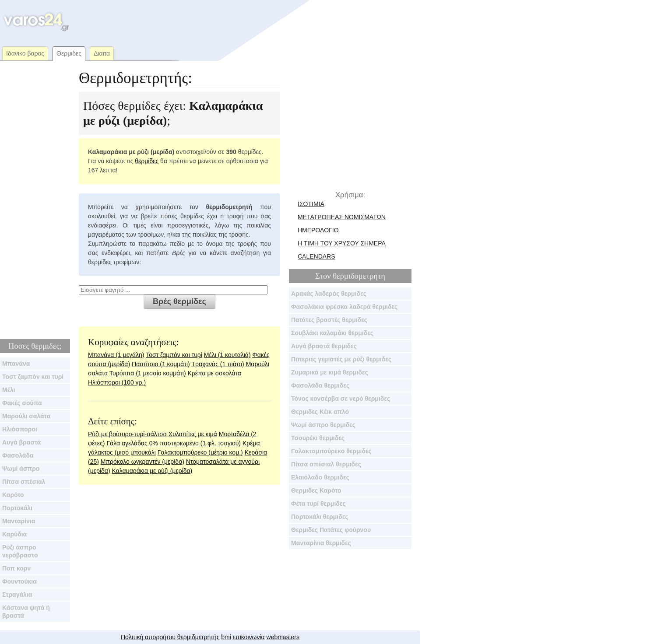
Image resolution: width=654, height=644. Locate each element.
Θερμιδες (69, 53)
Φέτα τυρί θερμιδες (318, 504)
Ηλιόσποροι (20, 429)
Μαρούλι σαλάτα (26, 416)
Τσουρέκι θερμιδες (318, 438)
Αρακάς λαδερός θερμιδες (329, 294)
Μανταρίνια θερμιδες (321, 543)
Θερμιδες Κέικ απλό (320, 412)
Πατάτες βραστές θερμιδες (329, 320)
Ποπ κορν (16, 568)
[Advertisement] (238, 22)
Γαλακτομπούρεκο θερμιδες (331, 451)
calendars (316, 256)
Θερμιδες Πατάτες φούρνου (331, 530)
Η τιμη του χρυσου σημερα (342, 243)
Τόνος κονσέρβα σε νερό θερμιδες (341, 399)
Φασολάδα (18, 455)
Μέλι (9, 390)
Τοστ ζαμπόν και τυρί (33, 377)
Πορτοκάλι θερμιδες (320, 517)
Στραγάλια (17, 595)
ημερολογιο (318, 230)
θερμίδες (147, 161)
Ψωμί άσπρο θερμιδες (323, 425)
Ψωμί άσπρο (21, 469)
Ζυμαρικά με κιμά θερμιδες (330, 372)
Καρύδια (14, 534)
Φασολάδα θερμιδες (320, 385)
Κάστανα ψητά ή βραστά (26, 612)
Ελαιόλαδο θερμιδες (320, 477)
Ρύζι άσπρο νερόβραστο (20, 551)
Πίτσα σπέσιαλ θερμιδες (326, 464)
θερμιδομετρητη (359, 276)
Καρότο (13, 495)
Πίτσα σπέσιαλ (24, 482)
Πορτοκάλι (17, 508)
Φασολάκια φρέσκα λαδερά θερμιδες (344, 307)
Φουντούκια (19, 581)
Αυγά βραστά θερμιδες (324, 346)
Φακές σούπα (22, 403)
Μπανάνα (16, 364)
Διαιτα (102, 53)
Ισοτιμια (311, 204)
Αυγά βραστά (21, 442)
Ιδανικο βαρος (25, 53)
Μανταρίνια (19, 521)
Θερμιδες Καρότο (316, 490)
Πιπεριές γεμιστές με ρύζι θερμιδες (341, 359)
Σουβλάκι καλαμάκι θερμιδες (332, 333)
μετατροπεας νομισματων (342, 217)
